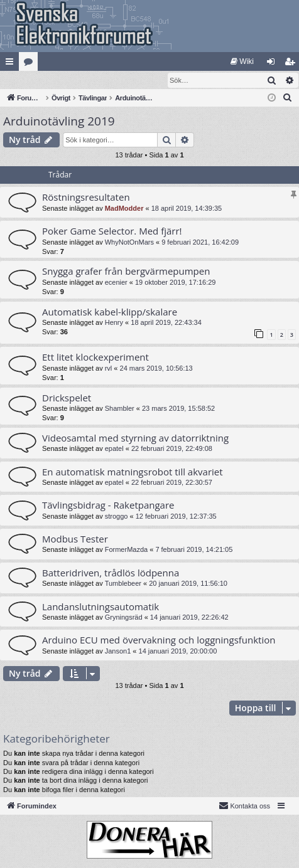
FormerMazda (126, 550)
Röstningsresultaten (86, 198)
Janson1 (118, 652)
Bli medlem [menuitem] (292, 64)
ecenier (116, 283)
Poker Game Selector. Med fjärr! (112, 231)
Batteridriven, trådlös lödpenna (111, 573)
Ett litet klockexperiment (95, 357)
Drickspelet (67, 398)
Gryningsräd (124, 618)
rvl (109, 369)
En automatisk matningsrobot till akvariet (133, 472)
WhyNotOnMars (129, 243)
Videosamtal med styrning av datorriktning (135, 438)
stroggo (117, 517)
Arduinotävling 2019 (59, 122)
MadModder (124, 209)
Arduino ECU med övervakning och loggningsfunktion (159, 640)
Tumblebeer (123, 584)
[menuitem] (242, 61)
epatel (114, 449)
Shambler (120, 409)
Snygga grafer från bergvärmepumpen (126, 272)
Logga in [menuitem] (274, 64)
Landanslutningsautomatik (101, 607)
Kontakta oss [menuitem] (244, 806)
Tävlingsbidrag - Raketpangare (108, 505)
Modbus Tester (75, 539)
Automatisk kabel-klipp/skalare (110, 312)
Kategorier (31, 64)
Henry (114, 323)
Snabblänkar (12, 64)
